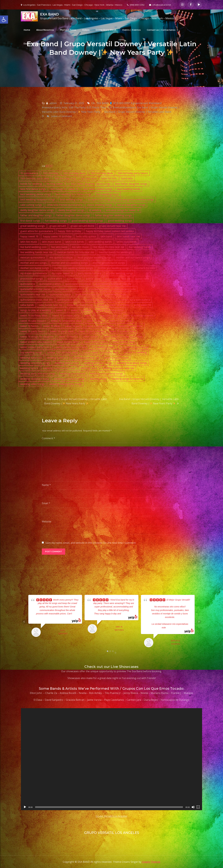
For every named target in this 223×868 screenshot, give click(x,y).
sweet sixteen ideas (124, 342)
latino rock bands (127, 242)
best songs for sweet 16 (64, 189)
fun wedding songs (56, 221)
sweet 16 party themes (92, 331)
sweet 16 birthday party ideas (101, 315)
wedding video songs (32, 384)
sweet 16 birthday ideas (34, 315)
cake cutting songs (31, 205)
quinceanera (27, 284)
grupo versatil (58, 226)
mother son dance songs (35, 268)
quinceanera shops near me (36, 300)
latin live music (29, 242)
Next (199, 622)
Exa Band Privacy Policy (36, 43)
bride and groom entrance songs (135, 200)
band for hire (109, 178)
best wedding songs (72, 200)
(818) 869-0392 (136, 5)
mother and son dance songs (133, 258)
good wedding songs (120, 221)
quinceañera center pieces (35, 289)
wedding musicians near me (118, 368)
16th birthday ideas (102, 173)
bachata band (89, 178)
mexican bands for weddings (115, 252)
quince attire (55, 279)
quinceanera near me (33, 294)
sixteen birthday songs (80, 305)
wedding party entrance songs (38, 373)
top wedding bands (104, 347)
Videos (86, 30)
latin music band (51, 242)
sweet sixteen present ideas (72, 347)
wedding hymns (29, 368)
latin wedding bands (100, 242)
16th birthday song (65, 178)
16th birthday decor (74, 173)
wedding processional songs (107, 373)
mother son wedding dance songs (73, 268)
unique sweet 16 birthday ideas (101, 352)
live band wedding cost (33, 247)
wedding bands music (116, 358)
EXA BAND (49, 14)
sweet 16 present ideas (123, 331)
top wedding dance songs (134, 347)
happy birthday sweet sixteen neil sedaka (110, 231)
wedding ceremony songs (35, 363)
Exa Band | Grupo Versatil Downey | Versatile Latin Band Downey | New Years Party (76, 401)
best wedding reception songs (38, 200)
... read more (127, 614)
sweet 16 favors (29, 326)
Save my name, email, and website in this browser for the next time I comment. (91, 543)
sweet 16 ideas (52, 326)
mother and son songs (33, 263)
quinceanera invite (125, 289)
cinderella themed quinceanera (65, 205)
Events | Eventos (132, 30)
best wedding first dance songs (74, 194)
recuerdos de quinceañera (97, 300)
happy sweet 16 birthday (57, 236)
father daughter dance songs (73, 215)
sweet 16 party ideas (62, 331)
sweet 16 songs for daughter (37, 337)
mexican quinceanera (33, 258)
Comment (48, 438)
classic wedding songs (100, 205)
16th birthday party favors (133, 173)
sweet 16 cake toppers (33, 321)
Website (47, 522)
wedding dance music (67, 363)
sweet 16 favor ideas (120, 321)
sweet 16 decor (95, 321)
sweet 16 (61, 310)
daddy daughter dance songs (37, 210)
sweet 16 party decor (131, 326)
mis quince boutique (61, 258)
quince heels (74, 279)
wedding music (89, 368)
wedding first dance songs (132, 363)
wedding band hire (57, 358)
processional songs (32, 279)
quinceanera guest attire (70, 289)
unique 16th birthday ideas (63, 352)
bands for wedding (31, 184)
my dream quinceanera (34, 273)
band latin (127, 178)
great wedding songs (33, 226)
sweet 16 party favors (33, 331)
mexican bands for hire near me (76, 252)
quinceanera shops (115, 294)
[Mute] (193, 807)
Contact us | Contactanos (161, 30)
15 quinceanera (29, 173)
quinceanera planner (87, 294)
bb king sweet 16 (56, 184)
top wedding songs (31, 352)
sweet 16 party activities (100, 326)
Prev (24, 622)
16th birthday (51, 173)
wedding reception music (35, 379)
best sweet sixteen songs (98, 189)
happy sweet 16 (29, 236)
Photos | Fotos (68, 30)
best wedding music (108, 194)
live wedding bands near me (36, 252)
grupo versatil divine (82, 226)
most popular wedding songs (94, 258)
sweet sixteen (91, 337)
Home (27, 30)
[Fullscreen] (198, 807)
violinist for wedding (135, 352)
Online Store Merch (106, 30)
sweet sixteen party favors (36, 347)
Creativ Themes (151, 862)
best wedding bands (129, 189)
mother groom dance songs (109, 263)
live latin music (80, 247)
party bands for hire (89, 273)
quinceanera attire (50, 284)
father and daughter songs (36, 215)
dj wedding (95, 210)
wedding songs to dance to (127, 379)
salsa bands (27, 305)
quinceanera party (60, 294)
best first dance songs (33, 189)
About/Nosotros (45, 30)
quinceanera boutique (78, 284)
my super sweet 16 (62, 273)
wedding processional (73, 373)
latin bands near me (128, 236)
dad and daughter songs (131, 205)
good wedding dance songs (87, 221)
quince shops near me (118, 279)
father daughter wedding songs (113, 215)
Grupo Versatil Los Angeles (111, 816)
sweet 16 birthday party (66, 315)
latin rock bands (75, 242)
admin (53, 103)
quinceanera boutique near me (113, 284)
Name (46, 485)
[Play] (25, 807)
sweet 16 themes (68, 337)
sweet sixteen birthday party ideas (123, 337)
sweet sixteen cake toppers (36, 342)
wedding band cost (31, 358)
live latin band (59, 247)
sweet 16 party (73, 326)
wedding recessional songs (69, 379)
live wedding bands (140, 247)
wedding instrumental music (59, 368)
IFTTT (49, 166)
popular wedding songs (119, 273)
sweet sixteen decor (68, 342)
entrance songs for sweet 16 (123, 210)
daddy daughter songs (71, 210)
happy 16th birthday (70, 231)
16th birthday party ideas (35, 178)
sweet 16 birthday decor (110, 310)
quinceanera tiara (68, 300)
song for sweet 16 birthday (114, 305)
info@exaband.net (160, 5)
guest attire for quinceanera (37, 231)
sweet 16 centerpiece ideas (66, 321)
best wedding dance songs (36, 194)
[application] (111, 759)
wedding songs (98, 379)
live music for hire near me (109, 247)
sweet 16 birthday (81, 310)
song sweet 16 (142, 305)
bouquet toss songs (99, 200)
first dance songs (30, 221)
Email (46, 503)
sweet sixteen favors (96, 342)
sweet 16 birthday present (138, 315)
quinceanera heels (99, 289)
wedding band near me (86, 358)
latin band (106, 236)
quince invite (93, 279)
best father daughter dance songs (91, 184)
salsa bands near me (50, 305)
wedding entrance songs (98, 363)
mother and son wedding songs (70, 263)
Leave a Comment (61, 116)
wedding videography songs (66, 384)
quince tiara (142, 279)
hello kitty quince (86, 236)
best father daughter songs (131, 184)
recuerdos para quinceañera (134, 300)
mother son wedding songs (113, 268)
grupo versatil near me (112, 226)
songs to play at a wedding (36, 310)
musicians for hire (144, 268)
